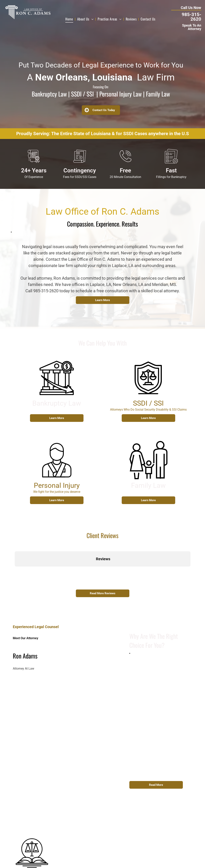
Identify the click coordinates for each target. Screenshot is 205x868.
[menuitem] (70, 19)
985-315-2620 (191, 17)
